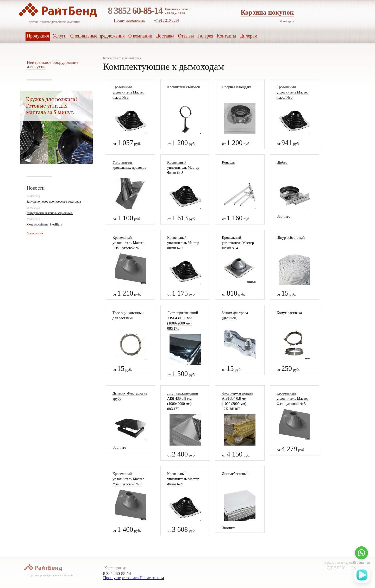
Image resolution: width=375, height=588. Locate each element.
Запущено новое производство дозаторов (54, 202)
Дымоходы (135, 58)
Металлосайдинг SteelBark (44, 224)
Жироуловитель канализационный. (50, 213)
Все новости (35, 233)
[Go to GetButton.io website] (361, 563)
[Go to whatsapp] (361, 553)
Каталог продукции (115, 58)
